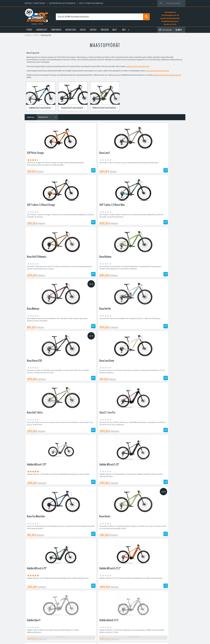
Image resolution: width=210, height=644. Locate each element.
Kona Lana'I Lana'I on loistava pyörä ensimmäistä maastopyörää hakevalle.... (83, 164)
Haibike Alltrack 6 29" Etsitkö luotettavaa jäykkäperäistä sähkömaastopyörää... (43, 379)
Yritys (65, 618)
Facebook (125, 615)
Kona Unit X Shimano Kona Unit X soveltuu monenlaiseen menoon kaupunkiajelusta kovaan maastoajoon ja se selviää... (43, 219)
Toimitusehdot (127, 621)
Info (124, 30)
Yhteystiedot (68, 621)
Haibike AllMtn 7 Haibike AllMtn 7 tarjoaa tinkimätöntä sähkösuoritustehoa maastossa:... (43, 434)
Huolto (66, 615)
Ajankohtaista (69, 628)
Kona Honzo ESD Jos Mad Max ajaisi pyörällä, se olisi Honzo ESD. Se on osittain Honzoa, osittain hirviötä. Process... (45, 273)
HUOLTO (83, 30)
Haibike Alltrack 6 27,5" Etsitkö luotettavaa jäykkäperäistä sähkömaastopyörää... (84, 379)
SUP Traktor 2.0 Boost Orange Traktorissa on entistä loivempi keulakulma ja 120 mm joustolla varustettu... (124, 165)
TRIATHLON (105, 30)
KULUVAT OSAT (71, 30)
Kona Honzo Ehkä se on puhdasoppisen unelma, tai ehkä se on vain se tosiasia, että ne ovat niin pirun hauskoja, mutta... (165, 326)
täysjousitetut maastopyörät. (157, 71)
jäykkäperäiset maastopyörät (137, 66)
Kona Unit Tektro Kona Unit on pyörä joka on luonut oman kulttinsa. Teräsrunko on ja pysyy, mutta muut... (125, 273)
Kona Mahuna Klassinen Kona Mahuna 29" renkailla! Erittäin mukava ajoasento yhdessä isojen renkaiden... (125, 219)
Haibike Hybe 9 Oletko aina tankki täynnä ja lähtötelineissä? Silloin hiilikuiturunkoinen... (124, 379)
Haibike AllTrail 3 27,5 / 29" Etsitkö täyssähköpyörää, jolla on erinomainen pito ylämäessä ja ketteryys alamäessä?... (84, 434)
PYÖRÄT (29, 30)
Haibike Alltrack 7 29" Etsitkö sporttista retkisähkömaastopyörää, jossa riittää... (43, 325)
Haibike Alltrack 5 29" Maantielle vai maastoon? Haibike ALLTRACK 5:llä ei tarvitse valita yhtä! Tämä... (85, 326)
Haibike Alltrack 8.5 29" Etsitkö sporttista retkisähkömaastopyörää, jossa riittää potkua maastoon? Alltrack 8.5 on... (123, 434)
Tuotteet (28, 35)
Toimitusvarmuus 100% (130, 625)
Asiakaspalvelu (69, 625)
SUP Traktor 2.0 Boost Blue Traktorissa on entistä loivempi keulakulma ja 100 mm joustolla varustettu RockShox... (164, 165)
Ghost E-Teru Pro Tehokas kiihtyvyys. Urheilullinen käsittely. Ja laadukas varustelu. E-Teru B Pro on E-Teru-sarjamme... (165, 273)
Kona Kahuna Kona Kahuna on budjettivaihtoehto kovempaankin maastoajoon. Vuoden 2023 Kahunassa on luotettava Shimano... (82, 220)
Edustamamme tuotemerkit (105, 556)
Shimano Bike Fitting (129, 628)
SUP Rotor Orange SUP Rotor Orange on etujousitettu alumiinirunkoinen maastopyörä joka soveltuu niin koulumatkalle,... (43, 166)
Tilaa (161, 538)
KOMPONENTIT (56, 30)
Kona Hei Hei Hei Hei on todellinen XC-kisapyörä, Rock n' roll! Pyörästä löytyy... (164, 218)
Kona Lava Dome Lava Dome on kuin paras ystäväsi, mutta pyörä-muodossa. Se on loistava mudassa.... (84, 273)
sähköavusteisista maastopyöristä (167, 75)
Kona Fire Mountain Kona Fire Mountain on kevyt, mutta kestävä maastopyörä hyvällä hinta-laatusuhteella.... (124, 326)
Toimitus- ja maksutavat (131, 618)
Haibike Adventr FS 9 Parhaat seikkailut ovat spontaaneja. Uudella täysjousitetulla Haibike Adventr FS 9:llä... (165, 380)
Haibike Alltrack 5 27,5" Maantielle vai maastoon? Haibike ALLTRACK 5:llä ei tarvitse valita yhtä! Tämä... (165, 434)
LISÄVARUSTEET (42, 30)
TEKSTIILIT (93, 30)
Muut (115, 30)
